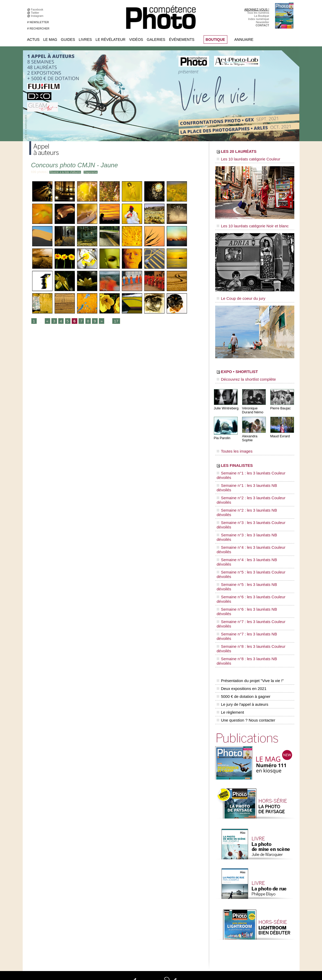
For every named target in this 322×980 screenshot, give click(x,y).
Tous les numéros (258, 13)
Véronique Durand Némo (252, 402)
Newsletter (262, 22)
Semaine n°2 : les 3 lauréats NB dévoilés (248, 475)
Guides (68, 40)
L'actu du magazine (254, 860)
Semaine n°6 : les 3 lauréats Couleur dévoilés (251, 510)
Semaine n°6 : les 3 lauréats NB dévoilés (248, 515)
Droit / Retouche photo (256, 931)
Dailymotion (93, 891)
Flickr (89, 883)
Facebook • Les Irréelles (101, 864)
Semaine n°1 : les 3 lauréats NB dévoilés (248, 465)
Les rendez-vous (253, 871)
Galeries (156, 40)
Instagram (38, 16)
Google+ (91, 871)
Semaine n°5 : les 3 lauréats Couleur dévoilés (251, 500)
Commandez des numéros (50, 860)
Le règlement (230, 572)
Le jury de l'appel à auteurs (241, 566)
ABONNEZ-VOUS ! (257, 9)
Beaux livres (250, 875)
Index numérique (259, 19)
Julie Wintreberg (225, 400)
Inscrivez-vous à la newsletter (52, 868)
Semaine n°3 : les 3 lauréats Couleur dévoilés (251, 480)
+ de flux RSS (251, 883)
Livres (85, 40)
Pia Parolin (222, 429)
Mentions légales (44, 875)
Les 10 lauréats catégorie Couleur (243, 159)
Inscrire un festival (254, 899)
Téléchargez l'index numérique (53, 864)
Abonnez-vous (42, 856)
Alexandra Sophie (255, 428)
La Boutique (262, 16)
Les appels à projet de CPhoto (157, 860)
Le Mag (50, 40)
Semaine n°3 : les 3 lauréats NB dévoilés (248, 485)
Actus (33, 40)
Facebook (38, 9)
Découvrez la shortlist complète (241, 373)
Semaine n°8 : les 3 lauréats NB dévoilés (248, 535)
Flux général (250, 856)
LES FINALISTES (249, 452)
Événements (182, 40)
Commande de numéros (257, 919)
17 (111, 321)
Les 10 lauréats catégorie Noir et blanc (246, 223)
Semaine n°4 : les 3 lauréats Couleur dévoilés (251, 490)
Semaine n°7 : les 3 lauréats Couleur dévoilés (251, 520)
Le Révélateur (110, 40)
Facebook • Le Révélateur (102, 860)
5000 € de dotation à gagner (242, 561)
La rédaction (250, 927)
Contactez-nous (43, 871)
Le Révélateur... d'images (258, 864)
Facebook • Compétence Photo (105, 856)
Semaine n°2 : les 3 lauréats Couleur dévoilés (251, 470)
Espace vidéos (147, 887)
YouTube (91, 887)
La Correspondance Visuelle (156, 875)
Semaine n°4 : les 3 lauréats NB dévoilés (248, 495)
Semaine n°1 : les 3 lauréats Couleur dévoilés (251, 460)
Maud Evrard (279, 428)
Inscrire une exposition (256, 895)
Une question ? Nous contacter (244, 577)
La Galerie (144, 868)
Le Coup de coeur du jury (237, 293)
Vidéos (136, 40)
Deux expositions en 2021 (240, 555)
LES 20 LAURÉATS (253, 152)
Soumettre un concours (257, 903)
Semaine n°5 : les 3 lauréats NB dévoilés (248, 505)
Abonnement (250, 923)
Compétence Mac (201, 856)
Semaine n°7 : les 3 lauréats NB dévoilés (248, 525)
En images (145, 864)
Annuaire (244, 40)
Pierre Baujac (280, 400)
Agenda (143, 879)
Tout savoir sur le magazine (155, 856)
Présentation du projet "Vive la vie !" (248, 550)
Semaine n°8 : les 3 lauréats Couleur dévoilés (251, 530)
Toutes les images (232, 439)
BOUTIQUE (215, 40)
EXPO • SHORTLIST (254, 366)
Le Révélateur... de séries (258, 868)
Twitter (36, 13)
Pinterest (91, 879)
